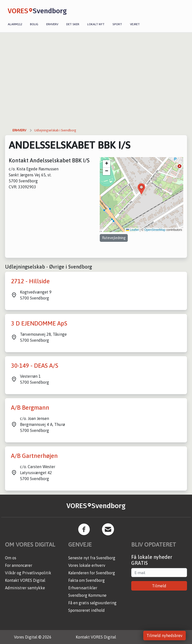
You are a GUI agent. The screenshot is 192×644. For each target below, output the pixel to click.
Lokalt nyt (96, 24)
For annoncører (19, 565)
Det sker (73, 24)
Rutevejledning (114, 238)
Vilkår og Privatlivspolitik (28, 573)
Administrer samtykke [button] (25, 588)
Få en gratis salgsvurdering (92, 603)
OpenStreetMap (155, 230)
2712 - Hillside (30, 281)
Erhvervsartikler (83, 588)
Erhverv (52, 24)
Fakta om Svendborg (86, 580)
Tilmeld (159, 586)
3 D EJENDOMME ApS (39, 323)
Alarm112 (15, 24)
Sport (117, 24)
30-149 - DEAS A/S (35, 366)
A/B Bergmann (30, 408)
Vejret (135, 24)
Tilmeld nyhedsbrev (164, 636)
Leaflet (132, 230)
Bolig (34, 24)
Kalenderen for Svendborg (92, 573)
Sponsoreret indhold (86, 610)
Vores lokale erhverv (87, 565)
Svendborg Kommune (87, 595)
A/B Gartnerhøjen (34, 456)
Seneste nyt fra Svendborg (92, 558)
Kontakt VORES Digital (25, 580)
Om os (11, 558)
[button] (141, 189)
